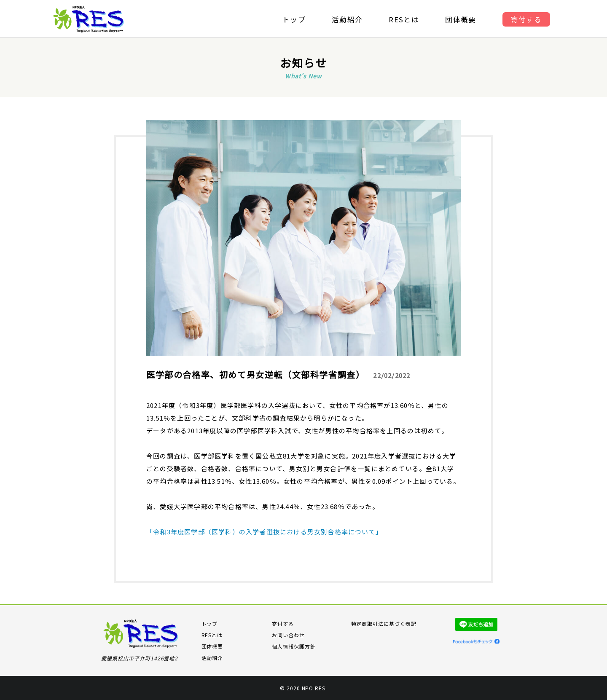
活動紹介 (347, 20)
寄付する (528, 20)
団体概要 (462, 20)
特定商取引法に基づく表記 (384, 624)
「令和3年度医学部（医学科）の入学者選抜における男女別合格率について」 (264, 532)
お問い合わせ (288, 635)
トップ (293, 20)
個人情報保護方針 (294, 646)
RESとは (404, 20)
